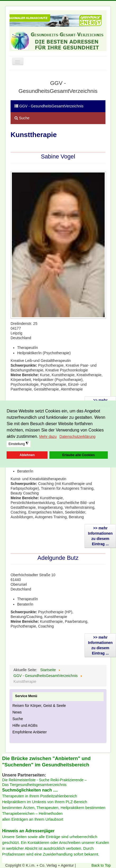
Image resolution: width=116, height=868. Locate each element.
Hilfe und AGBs (25, 725)
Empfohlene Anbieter (30, 732)
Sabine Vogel (58, 156)
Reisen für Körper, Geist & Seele (39, 706)
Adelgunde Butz (58, 558)
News (17, 712)
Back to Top (101, 865)
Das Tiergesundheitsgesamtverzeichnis (34, 785)
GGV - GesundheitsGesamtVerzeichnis (49, 106)
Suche (22, 118)
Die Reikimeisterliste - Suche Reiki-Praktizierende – (44, 780)
